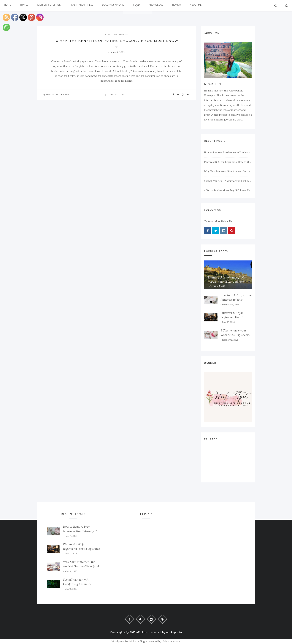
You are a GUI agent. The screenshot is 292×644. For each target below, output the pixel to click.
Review (187, 6)
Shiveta (50, 95)
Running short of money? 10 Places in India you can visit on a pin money (226, 282)
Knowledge (165, 6)
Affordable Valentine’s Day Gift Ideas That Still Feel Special (228, 190)
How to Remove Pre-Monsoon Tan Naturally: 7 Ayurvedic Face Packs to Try (228, 153)
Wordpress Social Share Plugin (130, 641)
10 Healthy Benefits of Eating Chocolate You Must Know (116, 41)
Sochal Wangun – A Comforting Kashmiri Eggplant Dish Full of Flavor (228, 181)
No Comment (62, 94)
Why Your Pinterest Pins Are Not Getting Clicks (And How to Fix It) (228, 172)
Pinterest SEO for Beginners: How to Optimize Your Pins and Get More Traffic (228, 162)
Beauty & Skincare (120, 6)
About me (208, 6)
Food (144, 6)
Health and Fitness (86, 6)
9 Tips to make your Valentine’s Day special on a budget (235, 335)
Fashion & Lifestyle (52, 6)
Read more (116, 95)
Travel (26, 6)
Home (8, 6)
